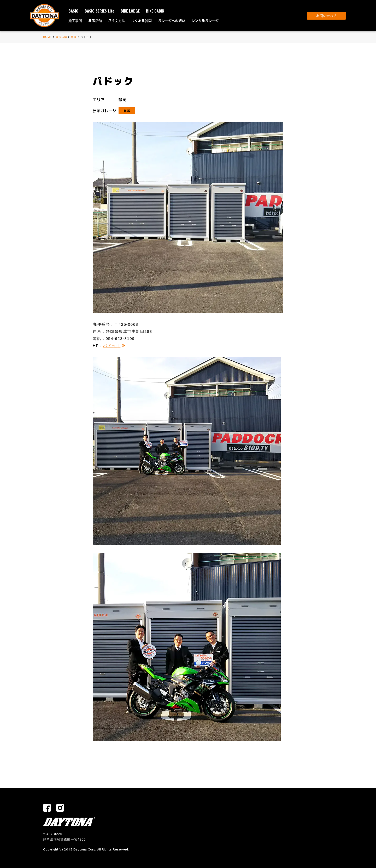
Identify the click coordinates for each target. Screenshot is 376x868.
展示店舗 (95, 21)
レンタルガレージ (205, 21)
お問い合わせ (326, 16)
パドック (114, 346)
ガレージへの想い (172, 21)
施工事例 (75, 21)
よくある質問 (142, 21)
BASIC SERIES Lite (99, 11)
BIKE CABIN (155, 11)
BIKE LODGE (130, 11)
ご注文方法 (117, 21)
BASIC (73, 11)
